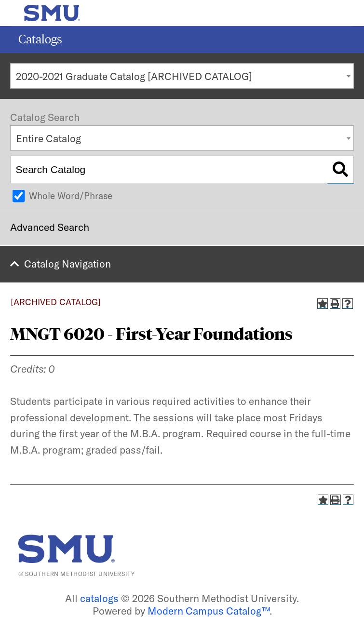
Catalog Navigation (67, 264)
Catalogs (40, 39)
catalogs (99, 598)
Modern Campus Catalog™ (209, 611)
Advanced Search (50, 227)
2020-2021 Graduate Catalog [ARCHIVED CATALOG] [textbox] (134, 76)
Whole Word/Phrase (71, 196)
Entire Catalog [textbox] (48, 138)
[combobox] (182, 76)
